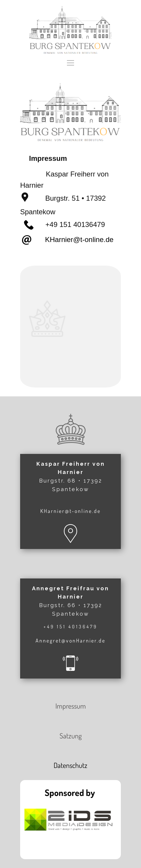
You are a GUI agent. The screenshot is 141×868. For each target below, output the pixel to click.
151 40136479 (82, 224)
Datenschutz (70, 765)
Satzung (71, 736)
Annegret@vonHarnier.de (70, 640)
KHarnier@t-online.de (74, 240)
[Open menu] (70, 63)
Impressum (71, 706)
